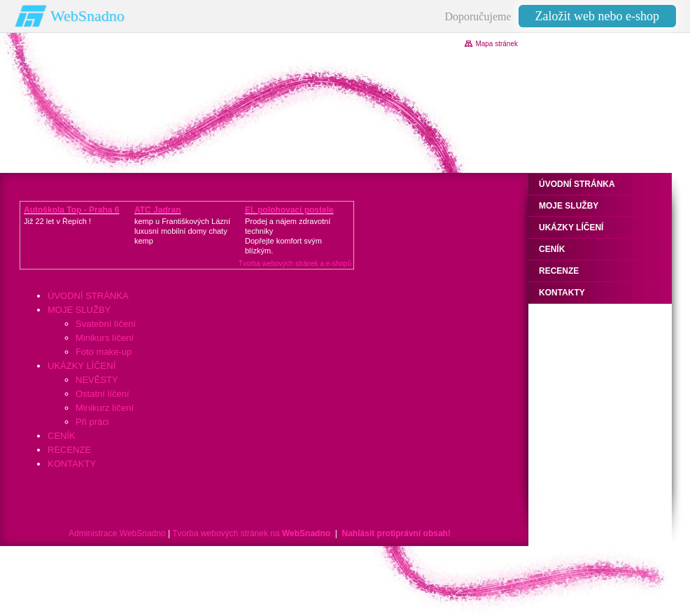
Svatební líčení (106, 324)
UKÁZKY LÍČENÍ (82, 366)
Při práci (92, 422)
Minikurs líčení (105, 338)
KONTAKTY (72, 464)
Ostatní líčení (103, 394)
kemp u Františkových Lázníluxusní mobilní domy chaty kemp (182, 231)
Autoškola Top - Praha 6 (71, 210)
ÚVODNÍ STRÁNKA (88, 296)
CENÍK (62, 436)
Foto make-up (104, 352)
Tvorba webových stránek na (251, 533)
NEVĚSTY (97, 380)
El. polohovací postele (289, 210)
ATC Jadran (157, 210)
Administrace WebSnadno (117, 533)
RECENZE (69, 450)
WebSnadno (87, 16)
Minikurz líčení (105, 408)
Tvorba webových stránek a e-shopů (295, 264)
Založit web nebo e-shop (597, 16)
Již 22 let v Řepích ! (57, 221)
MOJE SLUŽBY (79, 310)
